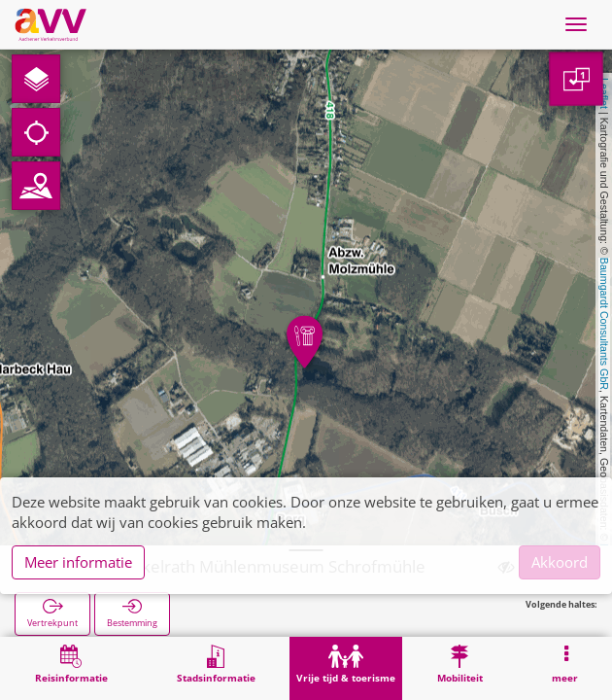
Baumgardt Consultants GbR (604, 324)
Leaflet (604, 93)
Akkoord (560, 562)
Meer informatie (78, 562)
